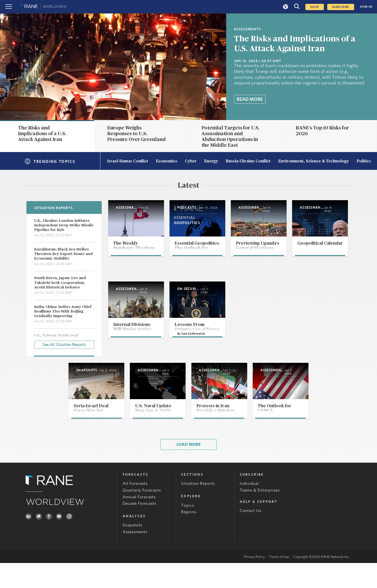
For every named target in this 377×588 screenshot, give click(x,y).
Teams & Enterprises (260, 515)
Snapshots (133, 550)
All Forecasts (135, 508)
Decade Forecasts (140, 528)
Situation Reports (198, 508)
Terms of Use (279, 582)
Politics (364, 161)
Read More (250, 99)
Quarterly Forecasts (142, 515)
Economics (167, 161)
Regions (189, 537)
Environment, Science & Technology (314, 161)
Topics (187, 530)
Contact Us (251, 536)
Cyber (191, 161)
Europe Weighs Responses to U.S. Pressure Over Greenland (136, 134)
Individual (249, 508)
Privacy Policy (254, 582)
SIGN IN (366, 7)
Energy (211, 161)
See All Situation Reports (64, 344)
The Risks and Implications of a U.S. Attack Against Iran (42, 134)
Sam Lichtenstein (299, 356)
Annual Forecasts (139, 522)
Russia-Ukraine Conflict (248, 161)
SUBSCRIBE (341, 7)
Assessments (135, 557)
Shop (315, 7)
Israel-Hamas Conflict (128, 161)
